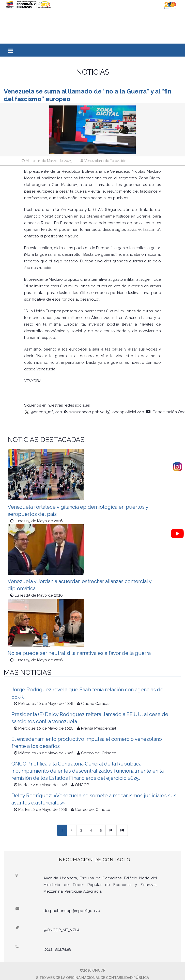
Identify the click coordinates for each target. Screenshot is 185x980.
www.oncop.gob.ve (84, 412)
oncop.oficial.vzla (125, 412)
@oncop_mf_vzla (43, 412)
